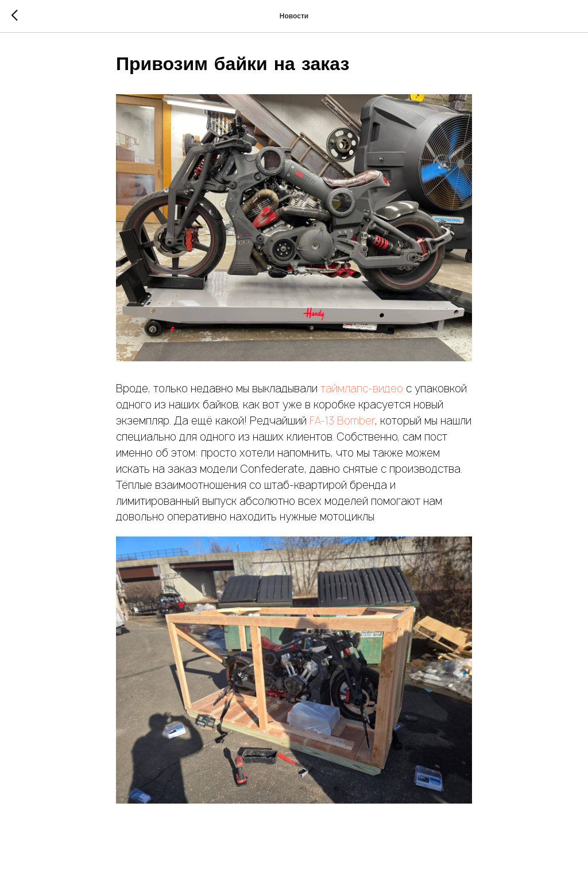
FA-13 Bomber (342, 421)
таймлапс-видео (362, 389)
